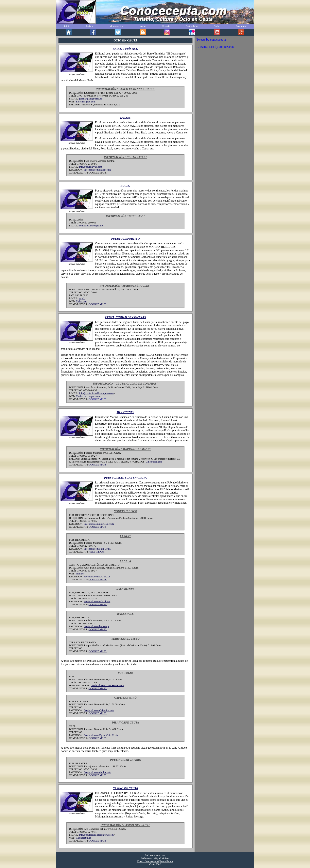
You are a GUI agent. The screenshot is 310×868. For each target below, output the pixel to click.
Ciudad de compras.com (88, 396)
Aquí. (82, 298)
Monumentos (116, 26)
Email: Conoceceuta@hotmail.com (155, 861)
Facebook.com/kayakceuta (97, 170)
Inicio (67, 26)
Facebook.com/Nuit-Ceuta (97, 549)
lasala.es (80, 574)
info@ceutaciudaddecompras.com (96, 393)
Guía (216, 26)
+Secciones (240, 26)
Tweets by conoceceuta (211, 40)
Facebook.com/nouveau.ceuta (99, 524)
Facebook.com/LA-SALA (97, 577)
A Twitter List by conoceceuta (215, 47)
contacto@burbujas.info (91, 226)
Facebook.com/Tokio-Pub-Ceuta (107, 685)
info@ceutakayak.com (91, 167)
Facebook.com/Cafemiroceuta (99, 710)
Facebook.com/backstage (97, 626)
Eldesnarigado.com (86, 102)
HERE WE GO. (97, 552)
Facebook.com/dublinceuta (97, 772)
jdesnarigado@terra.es (91, 99)
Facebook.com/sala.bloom (97, 602)
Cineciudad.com (154, 462)
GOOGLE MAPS (98, 304)
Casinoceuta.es (83, 838)
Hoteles (142, 26)
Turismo (90, 26)
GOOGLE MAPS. (98, 580)
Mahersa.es (82, 301)
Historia (166, 26)
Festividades (192, 26)
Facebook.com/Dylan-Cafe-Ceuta (101, 735)
